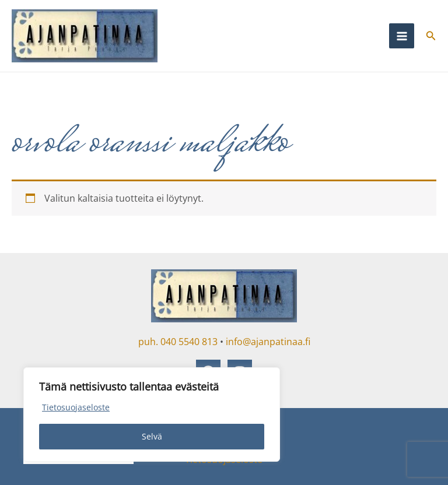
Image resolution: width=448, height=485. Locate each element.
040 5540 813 (189, 342)
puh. (148, 342)
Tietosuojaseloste (76, 407)
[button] (431, 36)
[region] (152, 414)
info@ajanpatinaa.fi (268, 342)
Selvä (152, 436)
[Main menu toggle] (401, 36)
